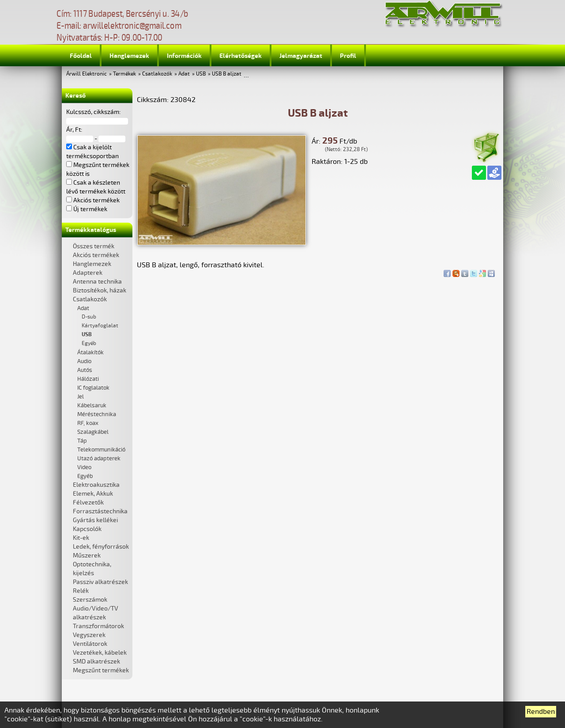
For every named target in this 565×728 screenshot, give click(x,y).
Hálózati (88, 379)
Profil (348, 56)
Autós (85, 370)
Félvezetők (88, 502)
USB (201, 74)
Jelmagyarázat (301, 56)
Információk (184, 56)
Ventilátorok (90, 644)
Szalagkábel (93, 432)
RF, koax (88, 423)
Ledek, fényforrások (101, 547)
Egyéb (89, 343)
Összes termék (94, 246)
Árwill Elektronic (87, 74)
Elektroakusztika (96, 485)
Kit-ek (81, 538)
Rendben (541, 712)
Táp (82, 441)
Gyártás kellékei (95, 520)
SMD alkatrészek (96, 662)
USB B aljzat (227, 74)
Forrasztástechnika (100, 511)
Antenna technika (97, 282)
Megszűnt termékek (101, 670)
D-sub (89, 317)
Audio (84, 361)
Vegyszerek (89, 635)
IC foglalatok (93, 388)
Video (84, 467)
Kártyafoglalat (100, 326)
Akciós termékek (96, 255)
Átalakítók (90, 353)
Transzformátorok (98, 626)
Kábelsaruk (92, 406)
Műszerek (87, 555)
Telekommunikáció (101, 450)
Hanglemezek (129, 56)
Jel (81, 397)
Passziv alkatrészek (100, 582)
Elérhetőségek (241, 56)
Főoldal (81, 56)
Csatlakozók (157, 74)
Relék (81, 591)
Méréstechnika (97, 414)
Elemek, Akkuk (93, 494)
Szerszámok (90, 600)
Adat (184, 74)
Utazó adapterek (99, 459)
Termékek (124, 74)
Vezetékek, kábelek (100, 653)
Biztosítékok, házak (100, 290)
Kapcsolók (87, 529)
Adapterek (88, 273)
